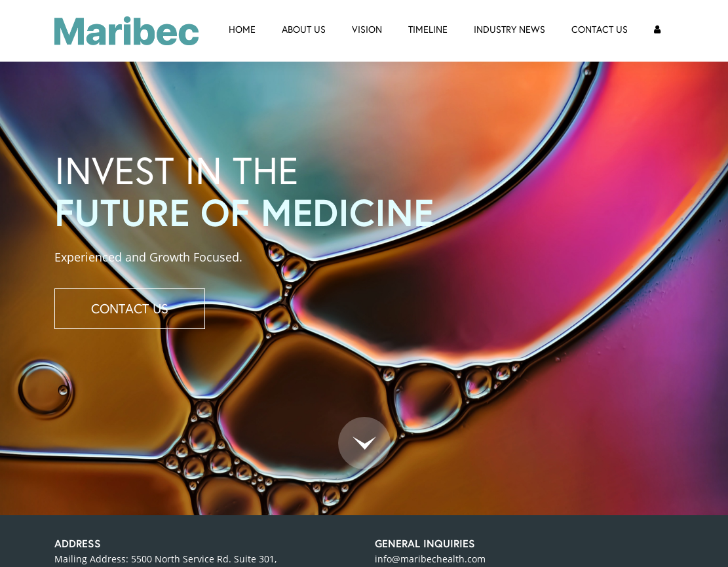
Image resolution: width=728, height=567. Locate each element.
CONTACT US (130, 308)
